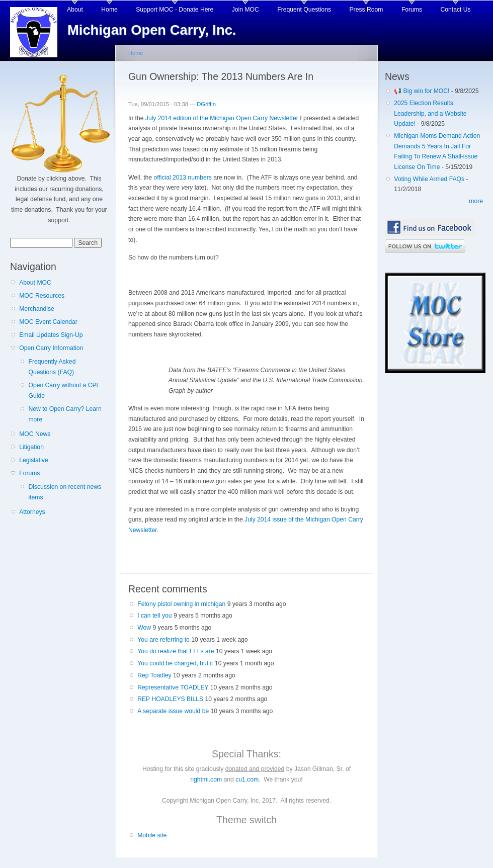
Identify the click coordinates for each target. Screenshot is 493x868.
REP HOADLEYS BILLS (170, 699)
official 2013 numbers (182, 178)
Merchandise (37, 309)
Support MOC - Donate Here (175, 10)
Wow (144, 628)
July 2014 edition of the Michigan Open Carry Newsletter (222, 118)
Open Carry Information (51, 348)
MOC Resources (42, 296)
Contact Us (456, 10)
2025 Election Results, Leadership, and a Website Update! (430, 113)
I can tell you (154, 616)
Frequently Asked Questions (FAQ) (52, 367)
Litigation (31, 447)
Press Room (366, 10)
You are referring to (163, 640)
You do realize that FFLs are (176, 651)
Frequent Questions (304, 10)
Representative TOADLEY (173, 687)
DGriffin (206, 104)
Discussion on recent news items (65, 492)
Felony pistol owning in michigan (181, 604)
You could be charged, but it (175, 663)
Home (109, 10)
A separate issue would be (173, 711)
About (75, 10)
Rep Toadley (154, 675)
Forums (412, 10)
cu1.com (247, 779)
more (476, 201)
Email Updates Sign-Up (51, 335)
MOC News (35, 434)
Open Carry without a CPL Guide (64, 390)
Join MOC (245, 10)
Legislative (33, 460)
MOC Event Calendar (48, 322)
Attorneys (32, 512)
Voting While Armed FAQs (429, 179)
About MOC (35, 283)
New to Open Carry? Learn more (65, 414)
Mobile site (152, 835)
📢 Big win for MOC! (423, 91)
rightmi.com (206, 779)
